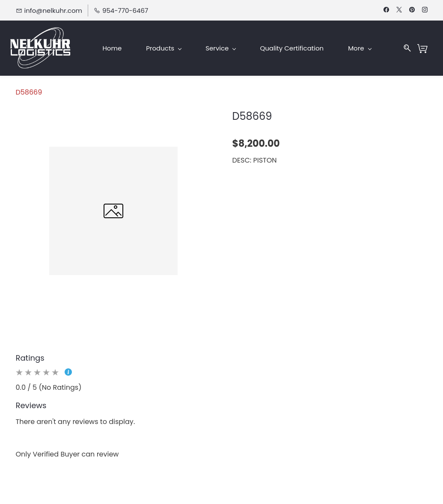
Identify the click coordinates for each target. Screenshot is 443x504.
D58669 (29, 92)
